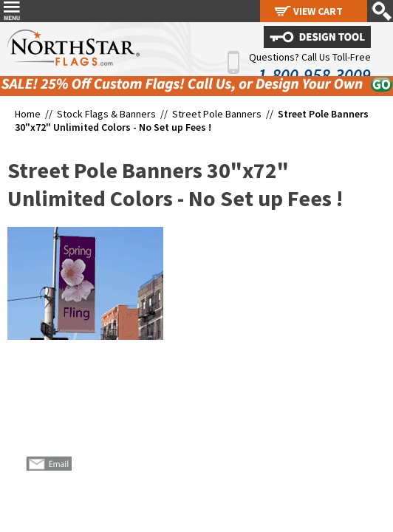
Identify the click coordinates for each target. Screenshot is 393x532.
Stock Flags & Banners (106, 114)
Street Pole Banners (218, 114)
